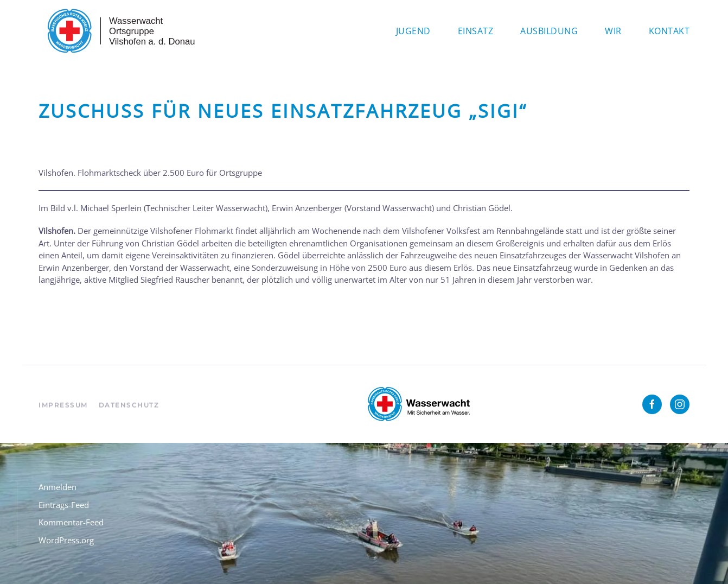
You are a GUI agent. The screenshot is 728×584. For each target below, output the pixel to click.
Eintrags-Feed (64, 505)
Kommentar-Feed (71, 522)
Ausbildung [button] (549, 31)
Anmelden (58, 487)
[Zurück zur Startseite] (120, 31)
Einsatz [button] (476, 31)
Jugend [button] (413, 31)
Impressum (63, 410)
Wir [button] (613, 31)
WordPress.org (66, 540)
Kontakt (669, 31)
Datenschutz (129, 410)
